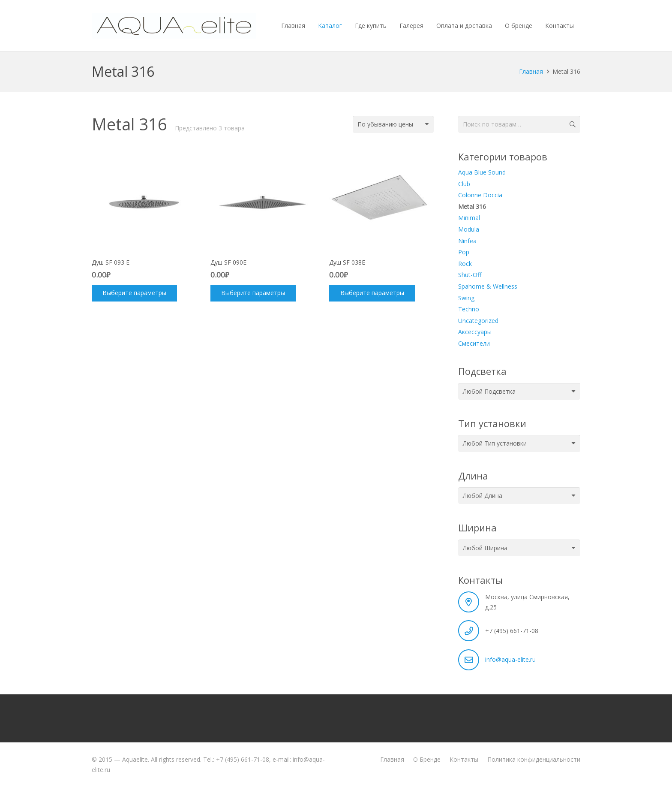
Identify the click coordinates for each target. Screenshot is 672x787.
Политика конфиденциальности (534, 759)
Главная (531, 71)
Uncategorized (478, 321)
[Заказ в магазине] (393, 124)
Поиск (572, 124)
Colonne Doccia (480, 195)
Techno (469, 309)
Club (464, 184)
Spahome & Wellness (488, 286)
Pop (464, 252)
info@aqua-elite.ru (510, 659)
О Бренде (427, 759)
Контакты (464, 759)
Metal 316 (472, 207)
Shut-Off (470, 275)
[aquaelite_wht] (174, 26)
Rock (465, 264)
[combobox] (519, 391)
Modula (469, 229)
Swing (466, 298)
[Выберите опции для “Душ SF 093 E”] (134, 293)
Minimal (469, 218)
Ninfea (467, 241)
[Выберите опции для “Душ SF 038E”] (372, 293)
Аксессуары (475, 332)
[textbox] (489, 391)
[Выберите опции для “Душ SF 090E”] (253, 293)
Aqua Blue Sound (482, 172)
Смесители (474, 343)
